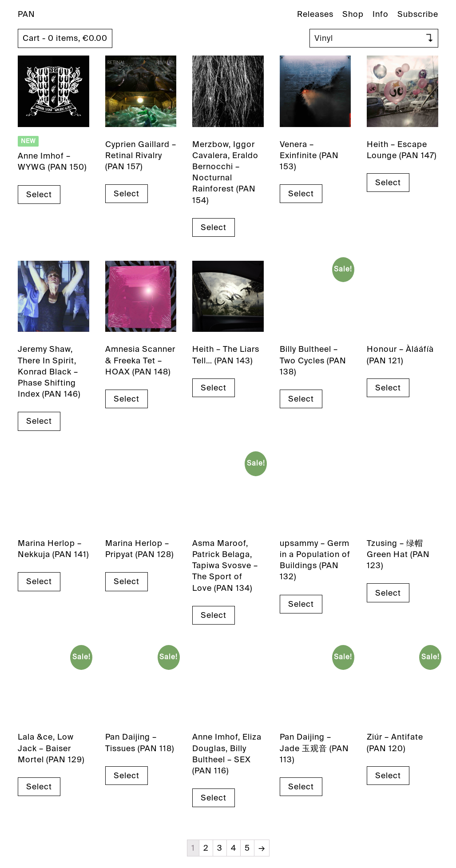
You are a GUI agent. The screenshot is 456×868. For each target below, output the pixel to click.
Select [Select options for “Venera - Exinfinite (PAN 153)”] (301, 194)
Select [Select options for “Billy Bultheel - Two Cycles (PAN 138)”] (301, 399)
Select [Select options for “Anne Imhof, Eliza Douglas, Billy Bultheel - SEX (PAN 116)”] (214, 798)
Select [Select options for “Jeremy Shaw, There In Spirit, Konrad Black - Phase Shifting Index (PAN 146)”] (39, 421)
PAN (26, 14)
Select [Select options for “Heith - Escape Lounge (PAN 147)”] (388, 183)
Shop (353, 14)
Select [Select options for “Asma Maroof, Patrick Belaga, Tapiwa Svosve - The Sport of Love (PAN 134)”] (214, 615)
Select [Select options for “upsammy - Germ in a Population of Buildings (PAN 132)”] (301, 604)
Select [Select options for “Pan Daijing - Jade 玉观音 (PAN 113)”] (301, 787)
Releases (315, 14)
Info (381, 14)
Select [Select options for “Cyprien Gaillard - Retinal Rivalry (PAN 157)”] (127, 194)
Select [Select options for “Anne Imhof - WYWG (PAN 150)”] (39, 195)
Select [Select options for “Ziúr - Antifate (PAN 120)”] (388, 776)
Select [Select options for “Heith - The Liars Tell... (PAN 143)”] (214, 388)
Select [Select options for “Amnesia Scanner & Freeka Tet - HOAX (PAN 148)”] (127, 399)
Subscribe (418, 14)
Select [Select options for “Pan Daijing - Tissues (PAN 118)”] (127, 776)
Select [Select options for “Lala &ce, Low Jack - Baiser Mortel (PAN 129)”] (39, 787)
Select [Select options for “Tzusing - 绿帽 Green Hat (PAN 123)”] (388, 593)
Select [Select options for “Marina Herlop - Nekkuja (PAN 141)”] (39, 581)
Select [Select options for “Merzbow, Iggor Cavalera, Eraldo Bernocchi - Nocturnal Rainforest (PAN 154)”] (214, 227)
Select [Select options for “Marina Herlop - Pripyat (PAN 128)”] (127, 581)
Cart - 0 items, (65, 38)
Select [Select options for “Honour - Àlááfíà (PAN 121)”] (388, 388)
